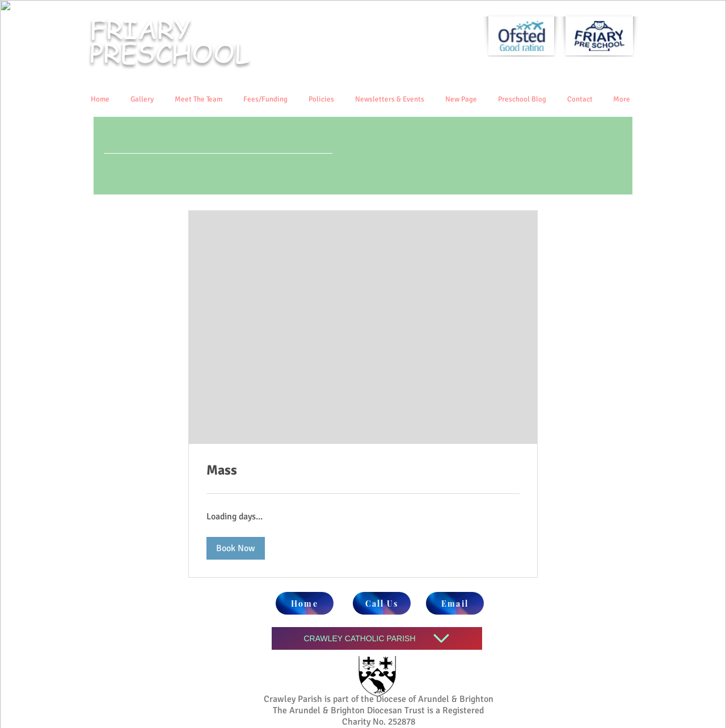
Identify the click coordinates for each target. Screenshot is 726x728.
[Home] (305, 603)
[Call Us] (382, 603)
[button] (236, 548)
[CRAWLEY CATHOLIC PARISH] (377, 638)
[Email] (455, 603)
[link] (363, 471)
